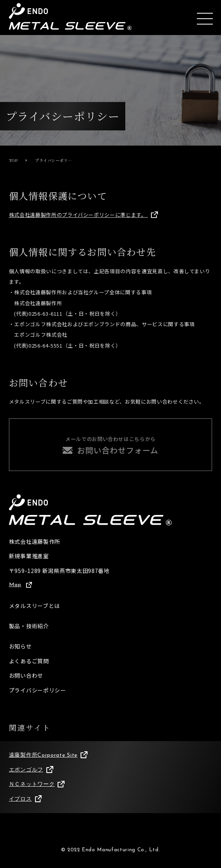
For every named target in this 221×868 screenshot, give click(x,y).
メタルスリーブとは (34, 606)
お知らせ (20, 646)
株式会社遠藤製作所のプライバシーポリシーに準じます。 (83, 215)
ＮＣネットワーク (37, 785)
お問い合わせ (26, 675)
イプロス (25, 799)
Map (20, 585)
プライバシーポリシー (38, 690)
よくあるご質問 (29, 661)
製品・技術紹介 (29, 626)
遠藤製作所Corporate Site (48, 755)
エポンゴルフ (31, 770)
